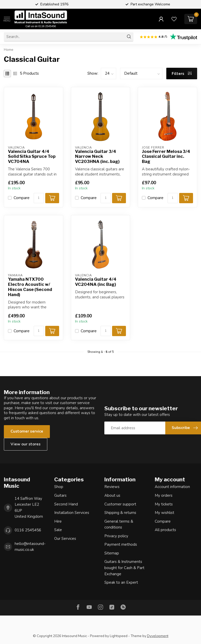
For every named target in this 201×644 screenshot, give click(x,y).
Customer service (27, 431)
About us (112, 495)
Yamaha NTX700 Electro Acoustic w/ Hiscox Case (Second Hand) (30, 287)
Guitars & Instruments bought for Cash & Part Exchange (124, 568)
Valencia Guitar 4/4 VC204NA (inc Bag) (96, 282)
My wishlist (165, 513)
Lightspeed (119, 636)
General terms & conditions (119, 524)
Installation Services (72, 513)
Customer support (120, 504)
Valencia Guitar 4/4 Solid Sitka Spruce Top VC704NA (32, 157)
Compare (22, 198)
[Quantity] (39, 198)
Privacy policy (116, 536)
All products (165, 530)
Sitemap (112, 553)
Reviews (112, 487)
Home (9, 50)
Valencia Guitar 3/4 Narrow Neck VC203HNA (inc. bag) (97, 157)
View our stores (26, 444)
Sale (58, 530)
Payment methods (121, 544)
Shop (59, 487)
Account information (172, 487)
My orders (164, 495)
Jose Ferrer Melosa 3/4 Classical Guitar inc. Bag (166, 157)
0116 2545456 (28, 530)
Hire (58, 521)
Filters (182, 74)
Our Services (65, 539)
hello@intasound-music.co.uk (30, 547)
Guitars (60, 495)
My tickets (164, 504)
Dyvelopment (158, 636)
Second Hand (66, 504)
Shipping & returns (120, 513)
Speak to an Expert (121, 582)
